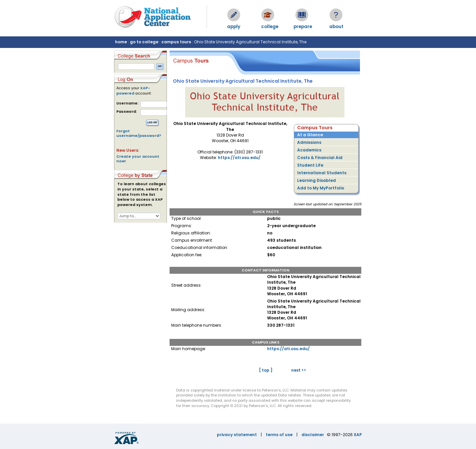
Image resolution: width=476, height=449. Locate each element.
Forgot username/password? (139, 133)
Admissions (309, 142)
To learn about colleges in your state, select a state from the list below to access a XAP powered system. (142, 194)
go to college (144, 42)
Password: (127, 112)
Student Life (310, 165)
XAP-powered (133, 91)
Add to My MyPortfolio (321, 188)
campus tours (176, 42)
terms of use (279, 435)
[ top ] (266, 370)
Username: (127, 103)
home (121, 42)
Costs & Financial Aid (320, 158)
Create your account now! (138, 159)
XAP (358, 435)
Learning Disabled (317, 180)
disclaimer (313, 435)
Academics (309, 150)
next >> (299, 370)
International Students (322, 173)
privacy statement (237, 435)
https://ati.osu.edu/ (239, 158)
